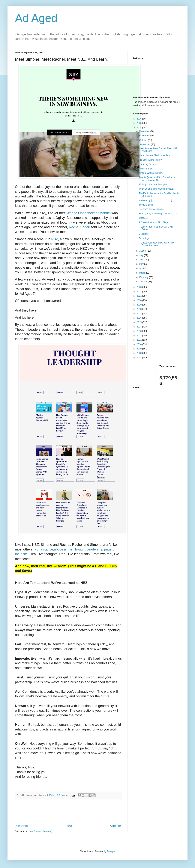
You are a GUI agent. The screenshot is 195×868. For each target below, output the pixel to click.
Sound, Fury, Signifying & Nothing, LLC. (159, 214)
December (145, 131)
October (144, 140)
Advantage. (144, 238)
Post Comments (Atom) (40, 831)
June (142, 260)
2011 (139, 340)
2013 (139, 331)
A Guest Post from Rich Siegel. (154, 222)
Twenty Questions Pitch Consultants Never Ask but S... (157, 179)
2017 (139, 314)
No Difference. (146, 169)
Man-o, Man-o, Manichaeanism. (155, 155)
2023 (139, 287)
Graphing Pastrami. (148, 164)
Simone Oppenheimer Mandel (88, 213)
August (143, 251)
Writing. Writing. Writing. (151, 173)
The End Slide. (146, 205)
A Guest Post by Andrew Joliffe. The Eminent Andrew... (157, 244)
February (144, 277)
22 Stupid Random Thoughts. (153, 184)
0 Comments (63, 795)
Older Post (116, 826)
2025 (139, 123)
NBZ (55, 239)
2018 (139, 309)
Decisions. (144, 234)
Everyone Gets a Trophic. (151, 209)
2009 (139, 349)
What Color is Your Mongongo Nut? (156, 189)
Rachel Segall (79, 227)
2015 (139, 322)
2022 (139, 292)
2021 (139, 296)
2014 (139, 327)
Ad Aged (36, 18)
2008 (139, 353)
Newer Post (22, 826)
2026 (139, 119)
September (145, 144)
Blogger (111, 851)
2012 (139, 336)
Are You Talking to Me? (150, 160)
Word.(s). (143, 218)
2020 (139, 300)
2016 (139, 318)
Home (69, 826)
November (145, 136)
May (142, 264)
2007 (139, 358)
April (142, 268)
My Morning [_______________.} (155, 200)
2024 (139, 128)
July (142, 255)
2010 (139, 344)
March (143, 273)
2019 (139, 305)
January (144, 282)
